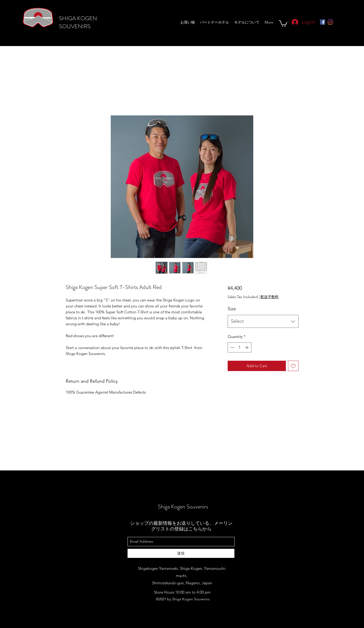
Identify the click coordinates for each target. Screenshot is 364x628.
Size (232, 309)
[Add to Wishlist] (293, 366)
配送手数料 (270, 297)
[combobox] (263, 321)
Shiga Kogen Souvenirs (183, 507)
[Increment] (247, 347)
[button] (283, 23)
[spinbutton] (240, 347)
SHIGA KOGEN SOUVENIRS (78, 22)
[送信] (181, 553)
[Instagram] (330, 22)
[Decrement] (232, 347)
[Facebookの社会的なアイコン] (323, 22)
